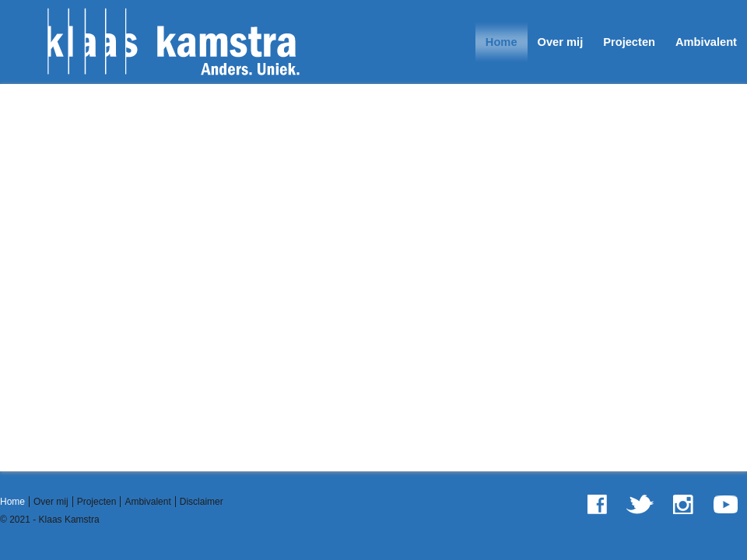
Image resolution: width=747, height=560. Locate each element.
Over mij (561, 42)
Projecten (629, 42)
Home (502, 42)
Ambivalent (706, 42)
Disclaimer (202, 502)
